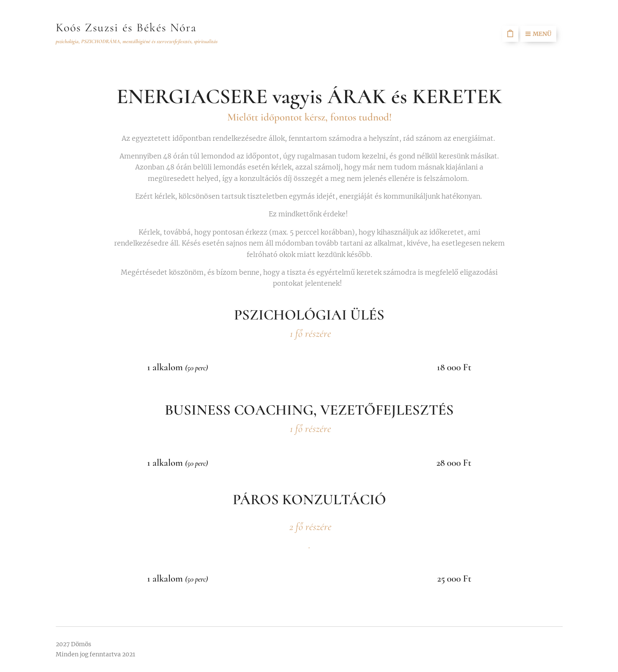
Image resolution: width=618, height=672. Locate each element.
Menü (538, 34)
